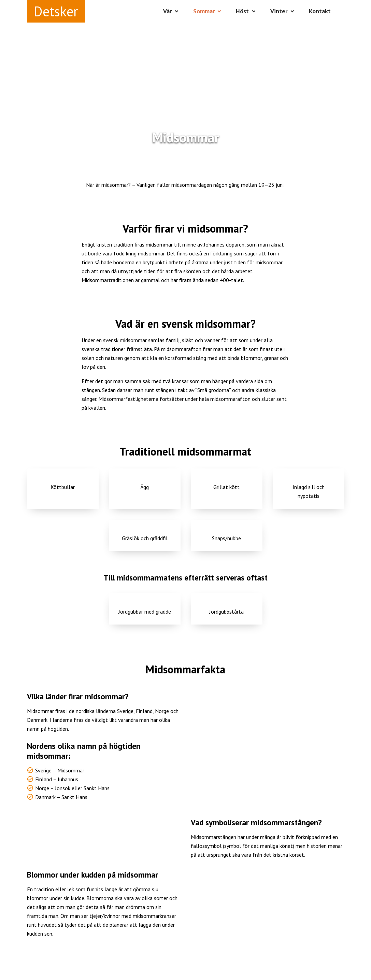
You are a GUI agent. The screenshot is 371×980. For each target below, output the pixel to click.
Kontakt (320, 11)
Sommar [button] (204, 11)
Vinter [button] (279, 11)
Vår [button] (167, 11)
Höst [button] (242, 11)
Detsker (56, 11)
